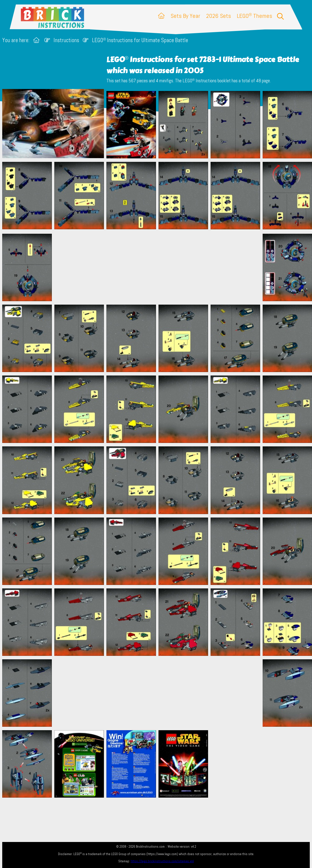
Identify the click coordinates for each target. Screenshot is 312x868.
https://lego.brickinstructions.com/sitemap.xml (162, 861)
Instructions (66, 40)
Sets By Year (185, 16)
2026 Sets (218, 16)
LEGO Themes (254, 16)
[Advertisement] (158, 267)
